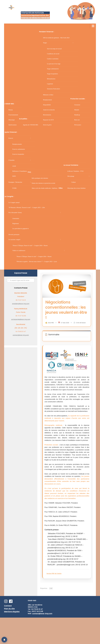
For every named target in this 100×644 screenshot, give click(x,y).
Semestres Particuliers (53, 89)
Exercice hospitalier (18, 154)
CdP (51, 615)
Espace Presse (21, 273)
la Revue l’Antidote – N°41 (76, 171)
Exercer (11, 138)
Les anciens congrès (14, 240)
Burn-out (77, 120)
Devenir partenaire (14, 235)
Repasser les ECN (48, 120)
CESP (14, 166)
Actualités (23, 119)
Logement (50, 84)
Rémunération (51, 79)
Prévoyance (78, 125)
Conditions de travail (53, 54)
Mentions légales (12, 638)
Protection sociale (78, 99)
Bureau (11, 110)
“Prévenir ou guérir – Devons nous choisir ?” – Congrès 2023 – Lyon (37, 262)
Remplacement (47, 100)
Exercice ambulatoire (19, 149)
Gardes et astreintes (53, 59)
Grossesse (77, 105)
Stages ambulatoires (53, 69)
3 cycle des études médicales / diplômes (45, 188)
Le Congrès (9, 196)
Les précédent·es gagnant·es (21, 229)
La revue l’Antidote (71, 165)
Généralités (16, 218)
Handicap (77, 115)
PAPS (14, 176)
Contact (8, 632)
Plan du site (9, 635)
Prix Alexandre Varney (15, 213)
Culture (74, 182)
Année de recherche (49, 110)
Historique (12, 120)
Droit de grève (47, 125)
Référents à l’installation (20, 171)
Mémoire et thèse (48, 95)
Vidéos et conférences (19, 251)
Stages (45, 43)
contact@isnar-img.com (21, 335)
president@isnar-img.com (21, 304)
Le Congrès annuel (14, 202)
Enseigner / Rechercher (15, 182)
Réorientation (47, 115)
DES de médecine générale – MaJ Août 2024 (56, 38)
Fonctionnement (13, 115)
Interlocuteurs (13, 125)
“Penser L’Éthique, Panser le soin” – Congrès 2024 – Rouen (30, 246)
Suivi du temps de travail (54, 49)
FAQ (29, 172)
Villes (61, 188)
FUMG (15, 188)
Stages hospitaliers (52, 74)
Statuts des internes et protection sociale (43, 183)
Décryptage (71, 176)
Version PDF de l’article (57, 595)
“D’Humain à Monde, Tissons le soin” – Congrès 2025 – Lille (27, 207)
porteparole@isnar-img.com (21, 319)
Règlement (16, 224)
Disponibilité (47, 105)
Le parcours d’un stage (54, 64)
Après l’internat (11, 132)
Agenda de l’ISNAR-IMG (31, 125)
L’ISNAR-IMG (9, 104)
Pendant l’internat (46, 32)
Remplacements (17, 144)
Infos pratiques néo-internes (40, 178)
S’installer (12, 160)
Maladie (77, 110)
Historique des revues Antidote (77, 188)
